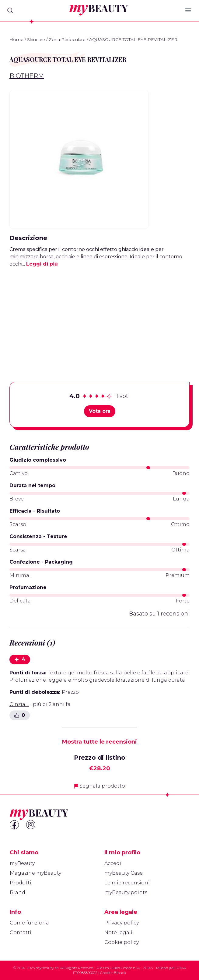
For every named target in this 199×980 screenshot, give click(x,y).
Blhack (120, 973)
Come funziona (29, 923)
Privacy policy (122, 923)
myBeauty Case (124, 873)
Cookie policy (122, 942)
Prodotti (21, 883)
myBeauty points (126, 892)
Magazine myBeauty (35, 873)
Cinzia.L (19, 704)
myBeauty (22, 863)
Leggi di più (42, 264)
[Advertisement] (100, 315)
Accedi (113, 863)
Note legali (118, 933)
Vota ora (100, 411)
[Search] (10, 10)
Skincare (36, 39)
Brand (17, 892)
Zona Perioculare (67, 39)
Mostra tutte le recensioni (100, 742)
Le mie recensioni (127, 883)
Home (16, 39)
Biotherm (27, 76)
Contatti (21, 933)
